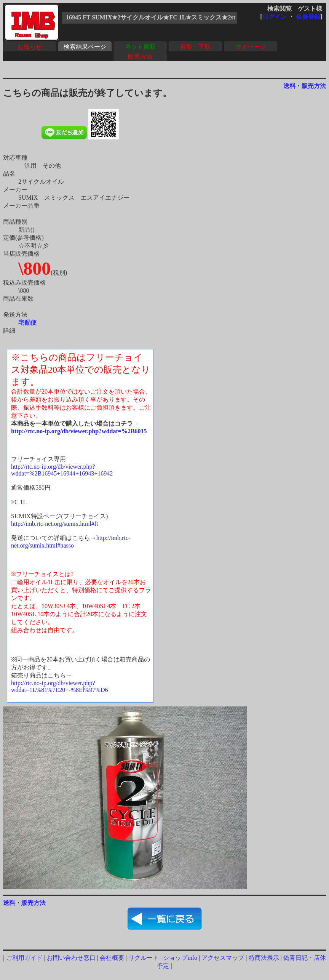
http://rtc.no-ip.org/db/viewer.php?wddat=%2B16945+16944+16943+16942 (62, 470)
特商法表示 (264, 958)
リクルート (144, 958)
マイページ (251, 47)
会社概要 (112, 958)
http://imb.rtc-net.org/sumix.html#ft (55, 524)
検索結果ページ (85, 47)
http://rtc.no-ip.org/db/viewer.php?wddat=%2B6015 (79, 431)
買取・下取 (195, 47)
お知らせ (30, 47)
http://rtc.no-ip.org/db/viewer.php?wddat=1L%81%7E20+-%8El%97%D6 (59, 686)
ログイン (275, 17)
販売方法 (140, 57)
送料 (289, 86)
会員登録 (308, 17)
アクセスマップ (223, 958)
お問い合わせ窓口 (71, 958)
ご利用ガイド (24, 958)
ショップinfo (180, 958)
